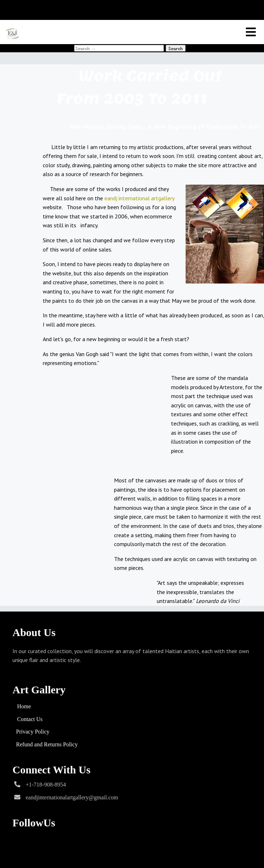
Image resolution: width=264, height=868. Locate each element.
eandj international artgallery (139, 198)
